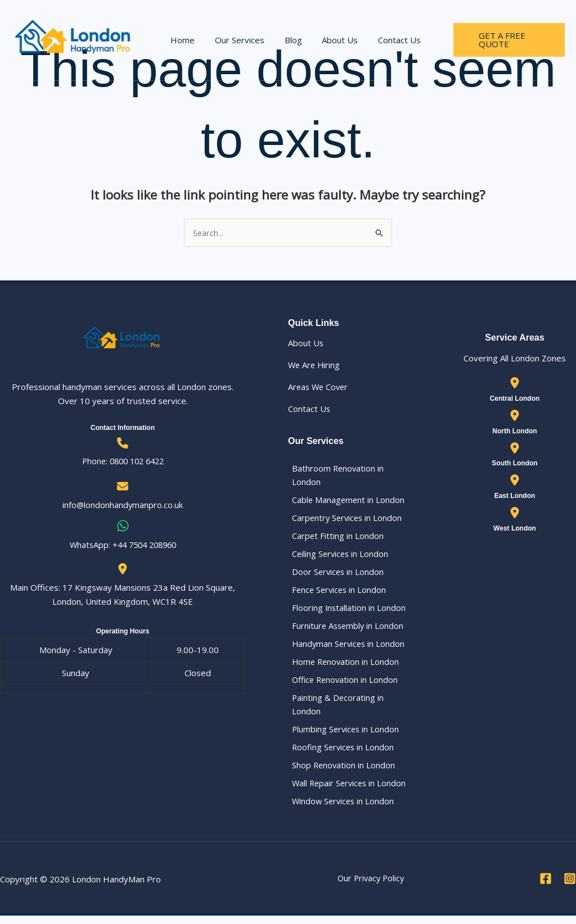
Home (181, 40)
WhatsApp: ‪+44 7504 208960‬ (123, 545)
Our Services (235, 40)
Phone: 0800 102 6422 (123, 461)
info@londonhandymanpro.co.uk (123, 505)
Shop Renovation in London (340, 772)
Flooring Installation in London (345, 611)
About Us (329, 40)
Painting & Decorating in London (334, 710)
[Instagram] (570, 887)
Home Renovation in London (343, 667)
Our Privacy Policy (371, 886)
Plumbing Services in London (343, 736)
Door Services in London (335, 574)
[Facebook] (546, 887)
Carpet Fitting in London (334, 537)
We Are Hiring (315, 365)
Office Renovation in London (343, 685)
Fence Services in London (337, 593)
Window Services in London (341, 809)
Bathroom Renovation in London (335, 475)
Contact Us (385, 40)
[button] (501, 40)
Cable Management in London (345, 501)
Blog (285, 40)
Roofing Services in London (340, 754)
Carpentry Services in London (345, 519)
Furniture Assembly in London (345, 629)
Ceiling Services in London (337, 556)
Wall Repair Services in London (347, 791)
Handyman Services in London (346, 648)
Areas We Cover (319, 387)
